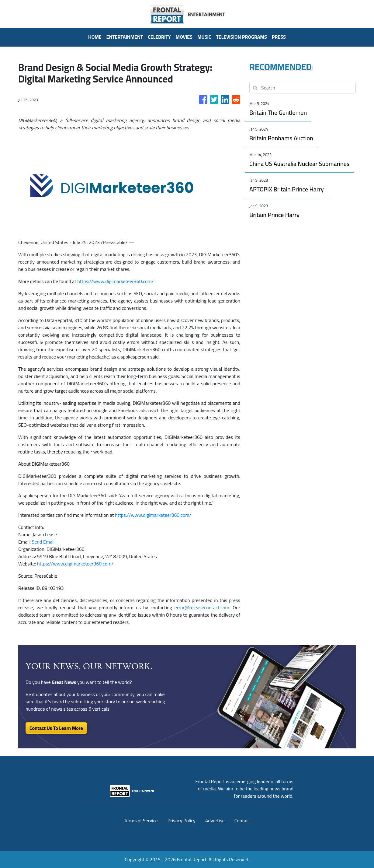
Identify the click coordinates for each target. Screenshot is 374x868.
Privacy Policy (182, 821)
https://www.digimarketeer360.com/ (115, 281)
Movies (184, 37)
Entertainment (125, 37)
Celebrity (159, 37)
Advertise (215, 821)
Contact (242, 821)
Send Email (43, 542)
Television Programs (241, 37)
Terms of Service (141, 821)
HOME (95, 37)
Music (204, 37)
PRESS (279, 37)
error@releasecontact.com (202, 607)
